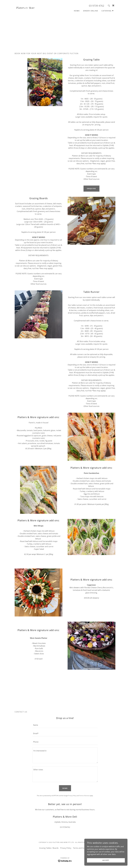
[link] (27, 8)
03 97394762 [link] (65, 827)
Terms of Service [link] (84, 796)
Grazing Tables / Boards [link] (49, 848)
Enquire (91, 189)
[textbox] (65, 725)
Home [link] (77, 11)
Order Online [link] (91, 11)
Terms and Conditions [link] (82, 848)
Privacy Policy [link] (72, 796)
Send (65, 788)
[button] (108, 11)
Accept (106, 860)
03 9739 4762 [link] (97, 6)
